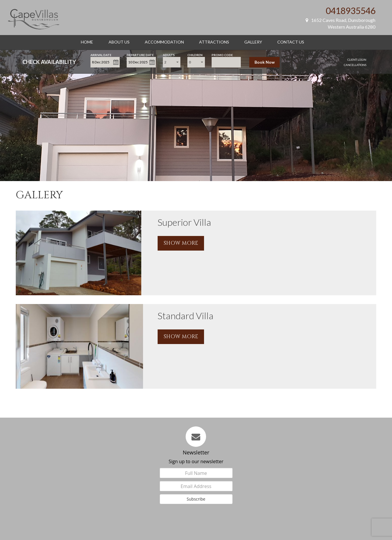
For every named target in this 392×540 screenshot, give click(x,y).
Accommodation (164, 42)
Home (87, 42)
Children (195, 54)
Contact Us (291, 42)
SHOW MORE (181, 243)
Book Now (265, 62)
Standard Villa (185, 316)
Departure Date (140, 54)
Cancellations (355, 65)
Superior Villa (184, 222)
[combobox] (172, 62)
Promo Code (222, 54)
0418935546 (351, 11)
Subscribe (196, 499)
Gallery (253, 42)
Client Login (357, 60)
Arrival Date (101, 54)
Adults (169, 54)
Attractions (214, 42)
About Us (119, 42)
